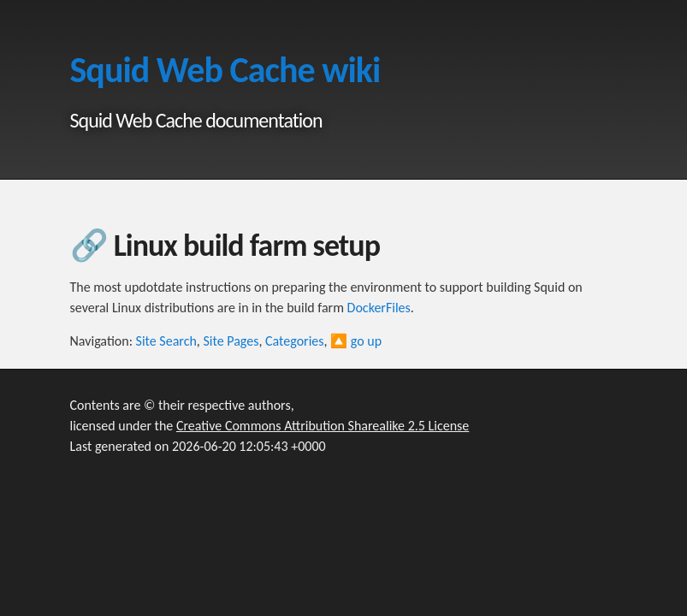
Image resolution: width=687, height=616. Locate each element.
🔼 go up (356, 341)
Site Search (166, 341)
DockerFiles (379, 308)
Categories (295, 341)
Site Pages (231, 341)
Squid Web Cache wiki (225, 70)
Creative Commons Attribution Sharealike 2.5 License (323, 426)
